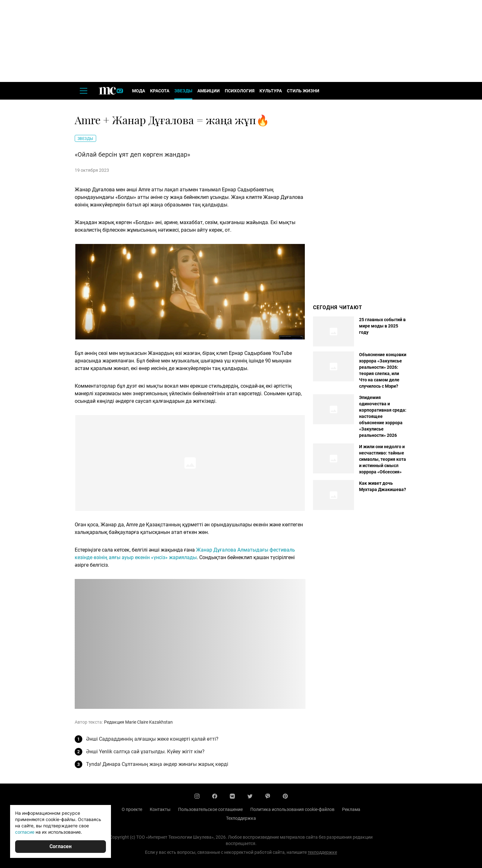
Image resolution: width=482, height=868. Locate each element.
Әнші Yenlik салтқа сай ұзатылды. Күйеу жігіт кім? (145, 752)
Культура (271, 91)
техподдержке (322, 852)
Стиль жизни (303, 91)
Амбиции (209, 91)
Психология (240, 91)
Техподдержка (241, 818)
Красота (160, 91)
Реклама (351, 809)
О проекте (132, 809)
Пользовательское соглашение (210, 809)
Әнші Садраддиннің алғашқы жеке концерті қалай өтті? (152, 739)
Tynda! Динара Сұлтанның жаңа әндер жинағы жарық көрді (157, 764)
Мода (139, 91)
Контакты (160, 809)
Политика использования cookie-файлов (292, 809)
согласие (25, 832)
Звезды (183, 91)
